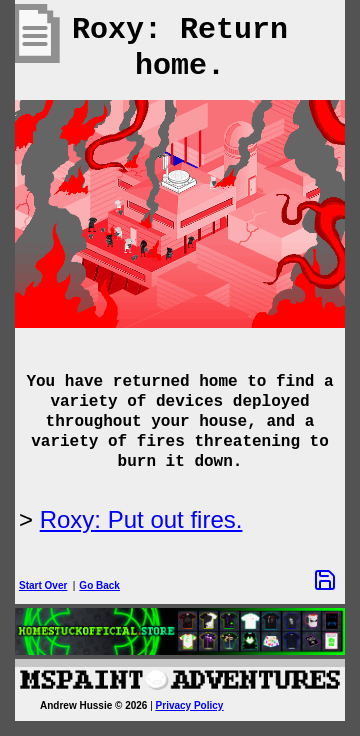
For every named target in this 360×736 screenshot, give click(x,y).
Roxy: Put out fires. (141, 519)
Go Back (99, 585)
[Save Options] (325, 580)
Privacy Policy (190, 705)
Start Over (43, 585)
